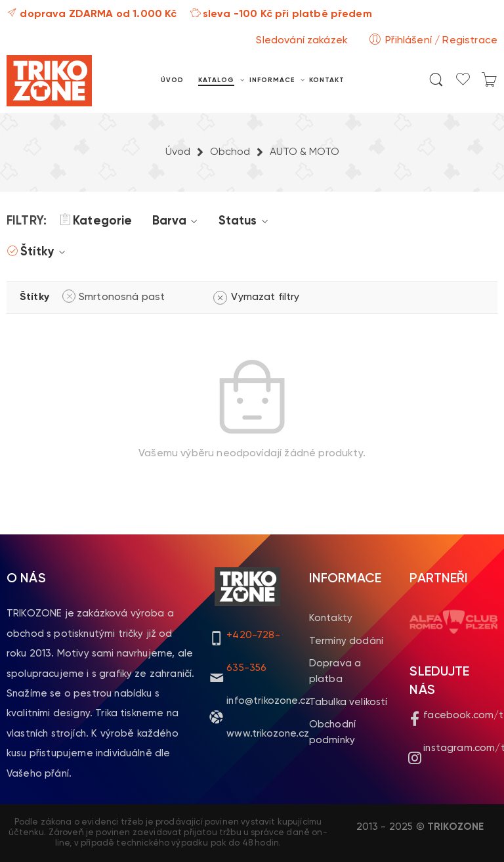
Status (245, 221)
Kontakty (331, 618)
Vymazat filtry (265, 297)
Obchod (230, 152)
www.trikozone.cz (268, 734)
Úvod (178, 152)
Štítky (45, 252)
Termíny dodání (346, 641)
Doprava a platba (335, 671)
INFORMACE (272, 81)
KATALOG (216, 81)
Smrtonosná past (122, 297)
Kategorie (96, 221)
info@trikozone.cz (268, 701)
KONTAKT (327, 80)
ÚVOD (172, 80)
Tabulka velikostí (348, 702)
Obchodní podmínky (332, 732)
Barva (177, 221)
